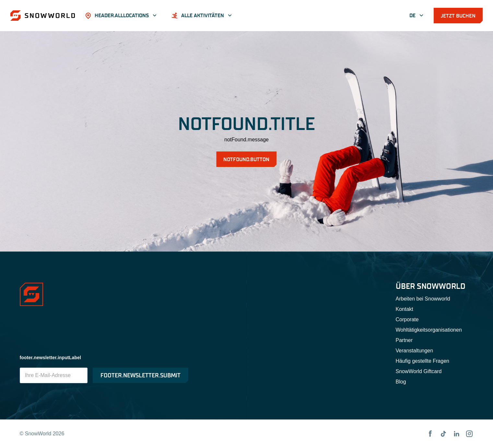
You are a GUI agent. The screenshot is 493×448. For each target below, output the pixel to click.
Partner (404, 340)
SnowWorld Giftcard (419, 371)
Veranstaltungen (415, 351)
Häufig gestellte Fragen (423, 361)
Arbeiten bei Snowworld (423, 299)
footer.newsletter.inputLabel (51, 358)
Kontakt (405, 309)
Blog (401, 382)
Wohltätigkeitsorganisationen (429, 330)
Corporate (407, 319)
